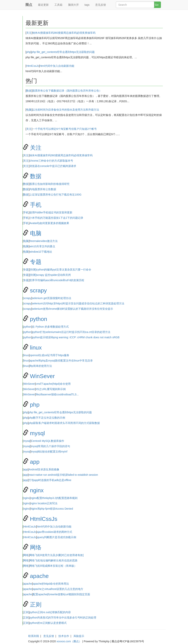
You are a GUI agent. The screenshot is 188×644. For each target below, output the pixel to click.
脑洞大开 (73, 5)
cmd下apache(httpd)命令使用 (53, 384)
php (28, 52)
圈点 (29, 5)
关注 (29, 33)
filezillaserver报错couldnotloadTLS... (57, 394)
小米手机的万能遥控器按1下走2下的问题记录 (56, 218)
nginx (37, 490)
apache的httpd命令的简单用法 (51, 584)
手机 (36, 205)
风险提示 (79, 636)
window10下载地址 (41, 252)
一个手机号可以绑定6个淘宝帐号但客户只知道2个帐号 (65, 129)
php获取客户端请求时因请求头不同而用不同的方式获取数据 (64, 423)
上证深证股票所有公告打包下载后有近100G (55, 195)
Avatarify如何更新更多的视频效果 (49, 223)
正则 (36, 604)
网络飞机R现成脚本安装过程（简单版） (53, 566)
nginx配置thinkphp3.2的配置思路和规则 (54, 498)
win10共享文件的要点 (42, 246)
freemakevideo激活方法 (44, 241)
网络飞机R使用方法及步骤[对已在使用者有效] (56, 555)
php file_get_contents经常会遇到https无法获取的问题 (63, 52)
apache (39, 576)
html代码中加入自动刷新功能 (57, 66)
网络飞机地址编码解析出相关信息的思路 (53, 560)
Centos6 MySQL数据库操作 (48, 441)
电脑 (29, 110)
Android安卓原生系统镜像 (44, 469)
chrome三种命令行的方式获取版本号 (51, 161)
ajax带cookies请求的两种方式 (54, 532)
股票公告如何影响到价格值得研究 (49, 184)
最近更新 (43, 5)
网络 (36, 547)
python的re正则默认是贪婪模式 (48, 623)
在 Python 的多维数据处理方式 (50, 327)
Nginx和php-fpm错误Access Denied (52, 509)
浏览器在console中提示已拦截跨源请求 (53, 166)
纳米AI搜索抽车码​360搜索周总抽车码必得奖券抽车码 (64, 33)
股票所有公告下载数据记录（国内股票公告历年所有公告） (67, 91)
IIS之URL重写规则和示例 (51, 389)
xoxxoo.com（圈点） (69, 641)
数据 (29, 91)
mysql (37, 433)
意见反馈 (101, 5)
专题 (36, 262)
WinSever (42, 376)
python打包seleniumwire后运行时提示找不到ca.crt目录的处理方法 (71, 332)
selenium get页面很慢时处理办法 (52, 298)
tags (87, 5)
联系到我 (34, 636)
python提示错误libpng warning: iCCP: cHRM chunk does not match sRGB (76, 337)
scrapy (38, 290)
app (35, 462)
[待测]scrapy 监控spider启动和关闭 (50, 275)
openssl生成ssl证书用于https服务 (49, 355)
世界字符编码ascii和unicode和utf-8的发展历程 (57, 280)
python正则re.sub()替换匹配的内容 (50, 612)
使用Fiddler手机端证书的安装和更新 (51, 212)
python (39, 319)
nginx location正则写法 (44, 503)
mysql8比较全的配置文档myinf (49, 452)
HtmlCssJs (33, 66)
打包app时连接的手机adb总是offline (50, 480)
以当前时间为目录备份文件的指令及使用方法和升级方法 (66, 110)
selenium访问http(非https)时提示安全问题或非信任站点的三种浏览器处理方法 (78, 303)
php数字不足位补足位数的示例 (47, 418)
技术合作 (64, 636)
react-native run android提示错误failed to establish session (63, 475)
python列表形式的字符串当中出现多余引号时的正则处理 (63, 618)
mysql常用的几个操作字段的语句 (51, 446)
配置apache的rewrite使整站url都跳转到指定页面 (61, 594)
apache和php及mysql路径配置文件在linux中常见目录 (61, 361)
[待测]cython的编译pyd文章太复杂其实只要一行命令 (60, 270)
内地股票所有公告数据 (43, 189)
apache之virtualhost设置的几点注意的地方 (58, 589)
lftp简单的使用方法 (41, 366)
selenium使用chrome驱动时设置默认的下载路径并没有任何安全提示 (73, 309)
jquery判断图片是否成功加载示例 (56, 537)
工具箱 (58, 5)
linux (36, 348)
